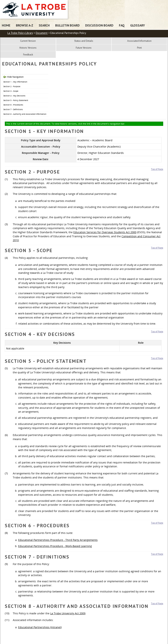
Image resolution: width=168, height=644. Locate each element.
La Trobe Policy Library (20, 33)
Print (139, 48)
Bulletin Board (67, 25)
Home (6, 25)
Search (44, 25)
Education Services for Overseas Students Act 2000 (105, 232)
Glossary (138, 25)
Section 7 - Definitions (13, 109)
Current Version (28, 41)
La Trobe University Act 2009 (68, 613)
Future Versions (84, 48)
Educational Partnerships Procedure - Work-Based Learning (55, 546)
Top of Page (157, 169)
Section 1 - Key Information (15, 82)
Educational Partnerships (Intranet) (40, 627)
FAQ (122, 25)
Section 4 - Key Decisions (14, 96)
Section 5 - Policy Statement (16, 100)
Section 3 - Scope (11, 91)
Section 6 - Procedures (13, 105)
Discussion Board (99, 25)
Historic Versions (28, 48)
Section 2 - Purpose (12, 86)
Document (42, 33)
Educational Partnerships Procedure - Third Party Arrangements (58, 540)
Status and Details (84, 41)
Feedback (28, 55)
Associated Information (139, 41)
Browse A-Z (25, 25)
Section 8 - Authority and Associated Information (25, 114)
